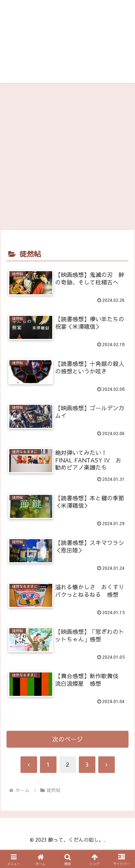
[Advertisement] (67, 159)
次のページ (67, 739)
